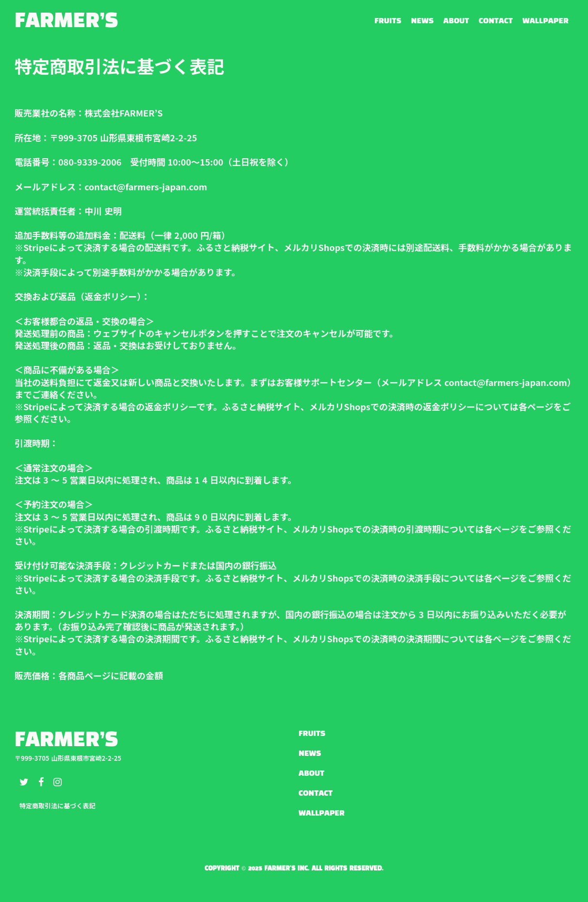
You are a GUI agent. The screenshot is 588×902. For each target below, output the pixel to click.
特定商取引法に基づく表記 (57, 806)
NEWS (423, 21)
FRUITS (388, 21)
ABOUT (456, 21)
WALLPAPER (546, 21)
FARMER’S (67, 21)
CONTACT (496, 21)
